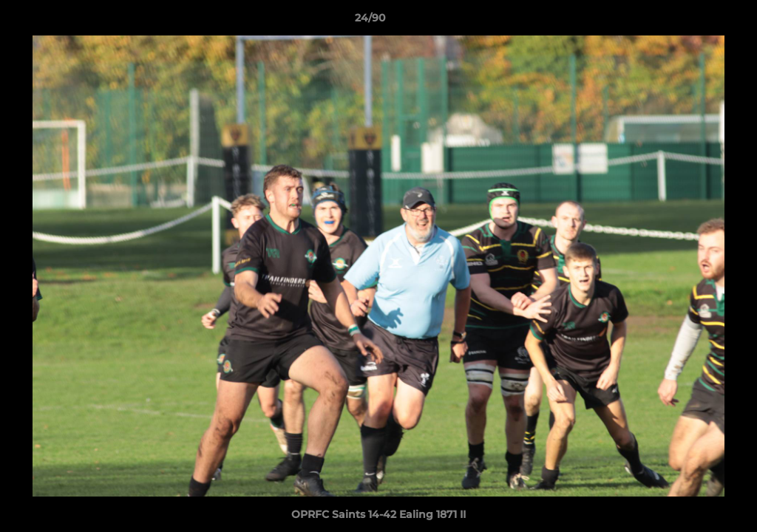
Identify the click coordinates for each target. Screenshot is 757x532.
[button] (695, 21)
